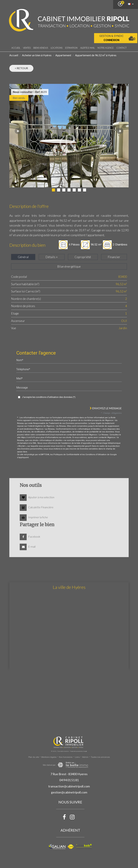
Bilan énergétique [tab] (69, 266)
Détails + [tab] (52, 257)
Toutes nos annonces (100, 757)
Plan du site (34, 757)
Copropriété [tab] (83, 257)
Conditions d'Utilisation (96, 455)
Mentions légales (49, 757)
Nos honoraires (66, 757)
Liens (77, 757)
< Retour (21, 68)
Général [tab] (23, 257)
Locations (57, 48)
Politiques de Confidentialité (66, 455)
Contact (121, 48)
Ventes (27, 48)
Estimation (71, 48)
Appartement (63, 55)
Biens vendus (41, 48)
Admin (85, 757)
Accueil (16, 48)
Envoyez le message (106, 408)
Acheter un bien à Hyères (37, 55)
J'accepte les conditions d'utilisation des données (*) (49, 397)
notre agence (106, 48)
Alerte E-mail (88, 48)
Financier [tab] (114, 257)
